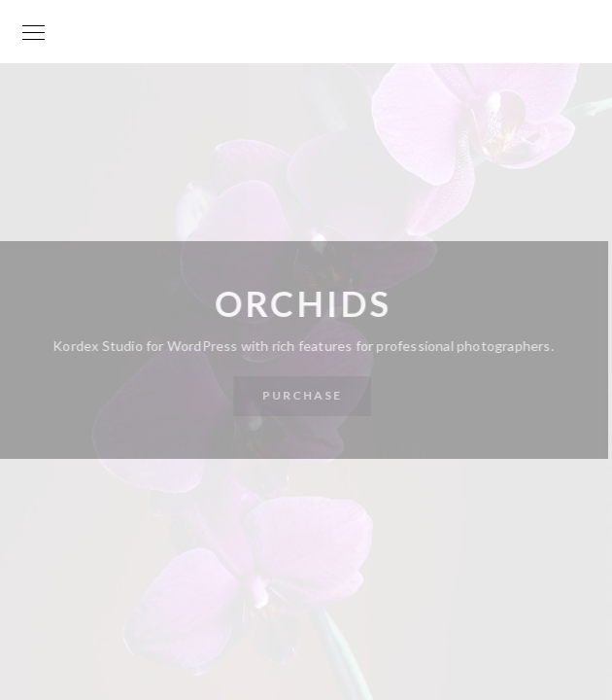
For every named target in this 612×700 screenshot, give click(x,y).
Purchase (301, 395)
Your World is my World (306, 42)
